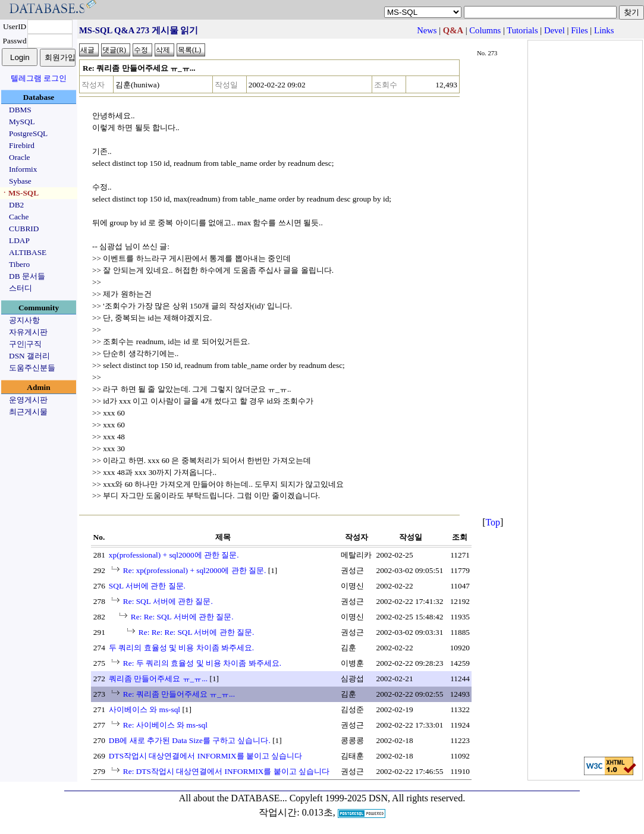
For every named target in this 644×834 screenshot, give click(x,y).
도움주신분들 (32, 368)
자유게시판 (28, 332)
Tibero (19, 264)
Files (579, 30)
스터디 (21, 288)
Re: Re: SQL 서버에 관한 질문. (182, 617)
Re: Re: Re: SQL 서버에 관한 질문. (197, 632)
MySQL (22, 122)
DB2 (16, 205)
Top (493, 522)
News (427, 30)
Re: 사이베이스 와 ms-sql (165, 725)
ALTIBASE (28, 252)
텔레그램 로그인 (39, 78)
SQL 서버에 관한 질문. (147, 586)
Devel (555, 30)
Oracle (20, 157)
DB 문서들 (27, 276)
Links (604, 30)
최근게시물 (28, 412)
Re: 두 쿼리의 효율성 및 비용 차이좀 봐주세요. (202, 663)
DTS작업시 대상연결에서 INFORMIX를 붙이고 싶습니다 (205, 756)
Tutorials (522, 30)
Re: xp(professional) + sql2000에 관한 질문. (195, 570)
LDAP (19, 240)
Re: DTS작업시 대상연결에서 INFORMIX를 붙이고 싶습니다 (226, 771)
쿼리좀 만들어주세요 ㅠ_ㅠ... (158, 679)
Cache (19, 217)
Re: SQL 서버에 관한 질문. (168, 601)
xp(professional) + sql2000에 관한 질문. (174, 555)
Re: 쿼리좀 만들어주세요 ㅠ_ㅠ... (179, 694)
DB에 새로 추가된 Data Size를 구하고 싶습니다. (190, 740)
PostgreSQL (28, 133)
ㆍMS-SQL (20, 193)
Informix (23, 169)
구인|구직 (25, 344)
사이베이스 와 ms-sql (144, 709)
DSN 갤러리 (29, 356)
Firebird (22, 145)
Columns (485, 30)
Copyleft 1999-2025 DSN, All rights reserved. (378, 798)
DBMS (20, 110)
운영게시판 (28, 400)
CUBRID (24, 229)
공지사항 (24, 320)
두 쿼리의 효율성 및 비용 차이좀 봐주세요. (181, 648)
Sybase (20, 181)
